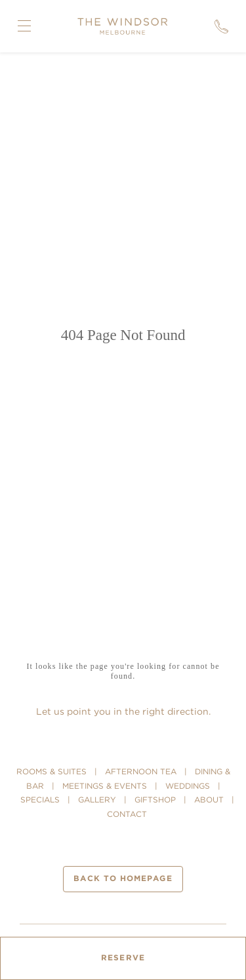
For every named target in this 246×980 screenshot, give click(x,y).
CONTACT (127, 814)
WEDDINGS (188, 786)
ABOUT (209, 800)
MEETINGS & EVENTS (105, 786)
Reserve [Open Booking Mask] (123, 958)
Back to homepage (123, 879)
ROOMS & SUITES (51, 771)
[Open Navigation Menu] (24, 26)
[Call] (221, 26)
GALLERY (97, 800)
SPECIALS (40, 800)
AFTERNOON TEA (141, 771)
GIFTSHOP (155, 800)
